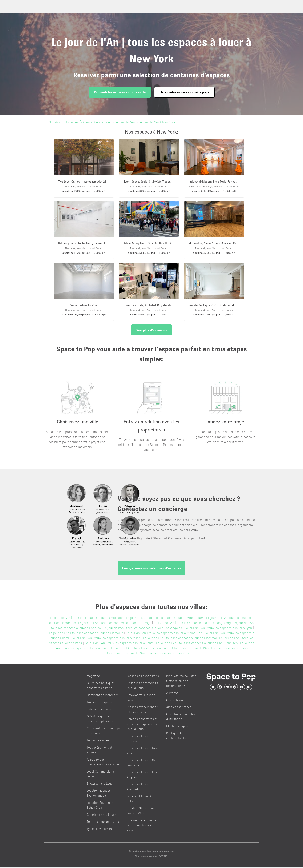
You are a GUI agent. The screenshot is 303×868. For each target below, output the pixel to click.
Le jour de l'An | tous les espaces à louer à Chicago (115, 624)
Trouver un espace (99, 703)
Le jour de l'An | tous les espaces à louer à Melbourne (164, 634)
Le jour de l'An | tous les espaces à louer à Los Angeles (143, 629)
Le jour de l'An (125, 122)
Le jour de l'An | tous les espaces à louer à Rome (119, 644)
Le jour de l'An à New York (157, 122)
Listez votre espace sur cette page (184, 92)
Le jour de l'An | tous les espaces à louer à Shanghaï (148, 649)
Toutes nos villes (98, 741)
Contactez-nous (177, 701)
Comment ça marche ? (102, 696)
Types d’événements (100, 830)
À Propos (172, 694)
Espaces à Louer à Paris (143, 677)
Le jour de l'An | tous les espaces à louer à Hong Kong (192, 624)
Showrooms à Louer (100, 785)
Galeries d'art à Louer (101, 816)
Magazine (93, 677)
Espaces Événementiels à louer (89, 122)
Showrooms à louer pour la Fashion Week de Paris (143, 826)
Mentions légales (178, 727)
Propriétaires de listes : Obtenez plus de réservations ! (182, 682)
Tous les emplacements (103, 823)
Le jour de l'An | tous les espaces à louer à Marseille (86, 634)
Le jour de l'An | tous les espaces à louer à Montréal (180, 639)
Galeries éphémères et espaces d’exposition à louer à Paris (142, 725)
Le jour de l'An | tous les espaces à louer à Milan (106, 639)
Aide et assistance (179, 708)
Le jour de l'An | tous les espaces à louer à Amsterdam (165, 619)
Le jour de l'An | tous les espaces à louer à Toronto (160, 654)
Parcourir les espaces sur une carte (120, 92)
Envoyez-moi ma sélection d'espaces (151, 569)
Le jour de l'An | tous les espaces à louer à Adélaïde (87, 619)
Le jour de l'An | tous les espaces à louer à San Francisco (197, 644)
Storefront (56, 122)
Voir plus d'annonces (152, 330)
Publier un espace (99, 710)
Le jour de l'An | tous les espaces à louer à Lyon (218, 629)
